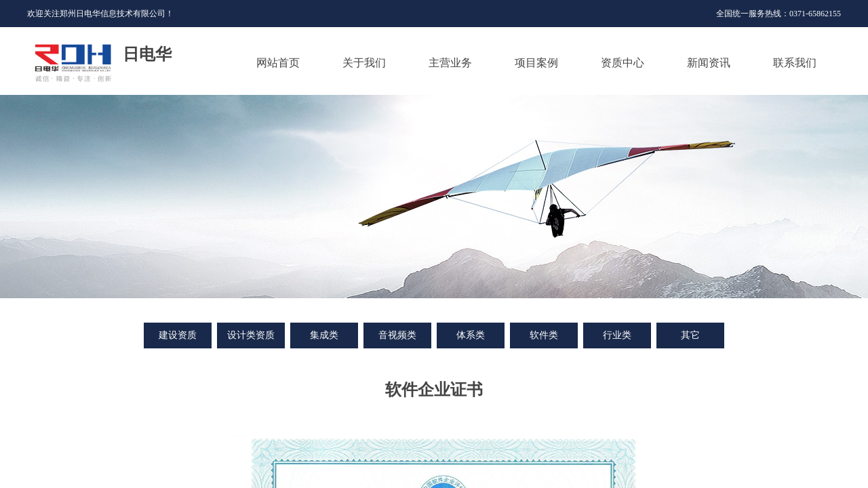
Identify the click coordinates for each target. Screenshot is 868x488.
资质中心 (623, 63)
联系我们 (795, 63)
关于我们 (364, 63)
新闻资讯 (709, 63)
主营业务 (450, 63)
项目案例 (536, 63)
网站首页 (278, 63)
